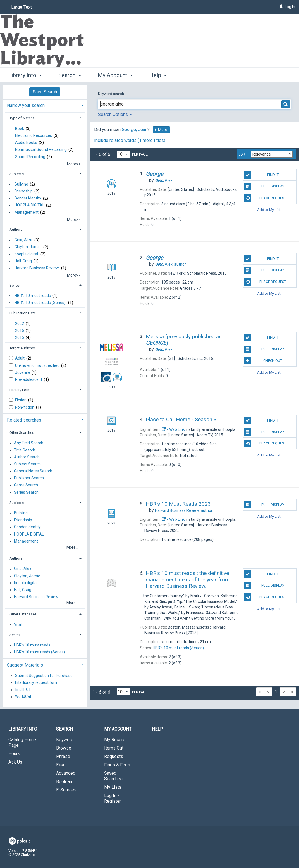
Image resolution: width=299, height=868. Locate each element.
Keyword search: (112, 94)
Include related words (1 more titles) (130, 140)
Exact (61, 765)
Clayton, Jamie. (28, 247)
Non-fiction (25, 407)
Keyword (65, 740)
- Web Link (173, 429)
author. (171, 264)
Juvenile (23, 372)
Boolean (64, 782)
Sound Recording (31, 157)
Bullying (21, 184)
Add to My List (269, 210)
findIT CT (23, 690)
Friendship (24, 191)
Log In (290, 7)
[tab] (45, 105)
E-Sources (66, 790)
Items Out (114, 748)
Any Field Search (29, 443)
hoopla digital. (27, 254)
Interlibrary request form (37, 682)
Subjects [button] (17, 174)
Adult (20, 358)
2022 (20, 324)
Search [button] (70, 75)
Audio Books (27, 142)
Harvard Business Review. (37, 268)
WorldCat (23, 697)
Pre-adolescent (29, 379)
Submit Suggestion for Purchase (44, 676)
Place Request (265, 198)
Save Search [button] (45, 92)
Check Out (263, 361)
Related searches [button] (24, 420)
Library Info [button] (25, 75)
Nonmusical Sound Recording (41, 149)
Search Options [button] (115, 114)
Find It (261, 175)
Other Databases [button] (23, 614)
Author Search (27, 457)
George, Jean (135, 129)
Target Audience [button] (23, 348)
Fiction (21, 400)
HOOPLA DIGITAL (29, 205)
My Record (115, 740)
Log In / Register (113, 798)
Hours (14, 754)
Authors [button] (16, 230)
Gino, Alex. (24, 240)
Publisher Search (29, 478)
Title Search (25, 450)
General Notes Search (33, 471)
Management (27, 212)
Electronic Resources (34, 135)
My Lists (113, 787)
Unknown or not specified (38, 365)
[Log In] (281, 7)
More (161, 130)
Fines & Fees (117, 765)
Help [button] (158, 75)
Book (20, 129)
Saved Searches (113, 776)
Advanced (66, 773)
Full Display (264, 187)
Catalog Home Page (22, 742)
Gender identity (28, 198)
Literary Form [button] (20, 390)
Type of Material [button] (22, 118)
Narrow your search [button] (26, 105)
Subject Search (27, 464)
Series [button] (15, 285)
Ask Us (15, 762)
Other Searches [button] (22, 433)
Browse (64, 748)
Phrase (63, 756)
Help (157, 729)
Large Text (21, 7)
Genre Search (26, 485)
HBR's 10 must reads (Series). (40, 303)
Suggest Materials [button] (25, 665)
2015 (20, 337)
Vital (18, 624)
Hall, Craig (23, 261)
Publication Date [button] (23, 313)
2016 (20, 330)
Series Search (26, 492)
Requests (114, 756)
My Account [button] (115, 75)
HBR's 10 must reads (33, 296)
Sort (243, 154)
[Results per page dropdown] (123, 154)
